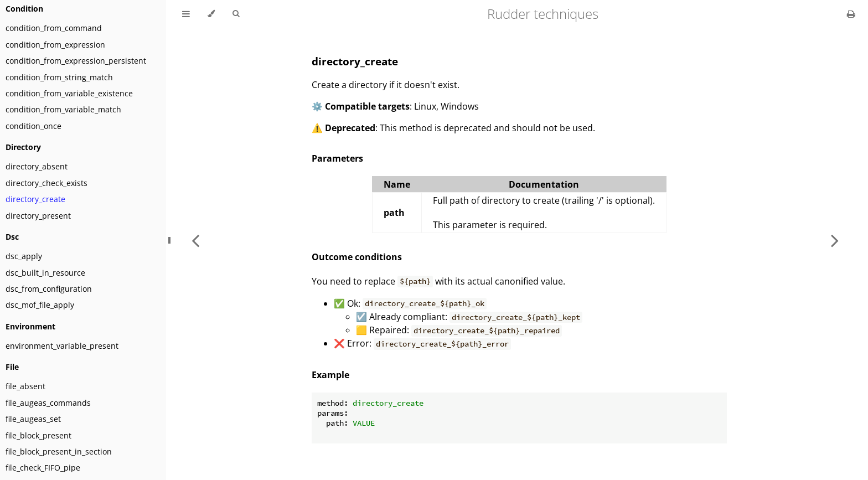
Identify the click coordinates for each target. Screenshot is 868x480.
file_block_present (38, 435)
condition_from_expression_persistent (76, 61)
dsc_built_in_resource (45, 273)
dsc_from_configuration (49, 289)
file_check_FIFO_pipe (43, 468)
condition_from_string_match (59, 77)
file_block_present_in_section (59, 451)
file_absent (25, 386)
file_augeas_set (33, 419)
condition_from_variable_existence (69, 93)
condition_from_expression (55, 45)
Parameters (337, 158)
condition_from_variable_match (63, 109)
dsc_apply (24, 256)
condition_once (33, 126)
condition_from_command (54, 28)
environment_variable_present (62, 346)
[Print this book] (851, 14)
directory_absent (37, 166)
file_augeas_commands (48, 403)
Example (330, 375)
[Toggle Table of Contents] (186, 14)
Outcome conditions (357, 257)
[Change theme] (211, 14)
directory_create (35, 199)
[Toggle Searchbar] (236, 14)
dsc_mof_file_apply (40, 305)
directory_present (38, 216)
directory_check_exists (46, 183)
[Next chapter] (835, 240)
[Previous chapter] (195, 240)
